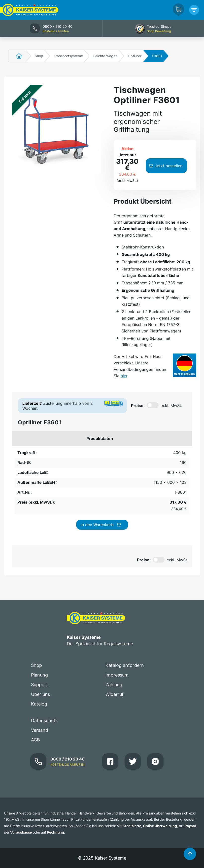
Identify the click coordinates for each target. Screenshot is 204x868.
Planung (39, 606)
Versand (40, 661)
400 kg (23, 454)
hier (124, 376)
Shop (39, 56)
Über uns (40, 625)
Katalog (39, 635)
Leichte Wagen (105, 56)
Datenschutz (44, 651)
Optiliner (135, 56)
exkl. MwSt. (171, 406)
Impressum (117, 606)
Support (40, 615)
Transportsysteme (68, 56)
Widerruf (115, 625)
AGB (35, 670)
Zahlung (114, 615)
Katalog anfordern (125, 596)
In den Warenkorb (162, 457)
